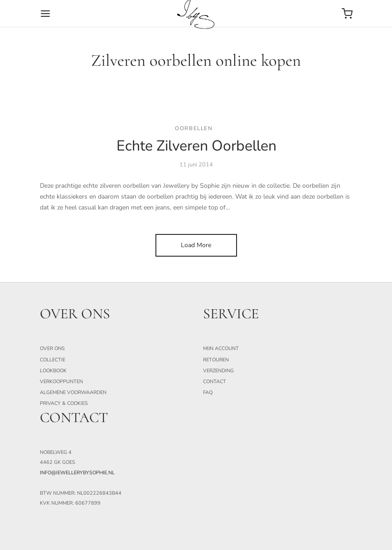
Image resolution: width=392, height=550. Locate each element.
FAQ (208, 392)
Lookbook (53, 371)
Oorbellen (194, 128)
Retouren (216, 360)
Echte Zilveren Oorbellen (196, 146)
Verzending (218, 371)
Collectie (53, 360)
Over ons (52, 348)
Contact (215, 382)
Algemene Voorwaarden (73, 392)
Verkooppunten (61, 382)
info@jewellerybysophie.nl (77, 473)
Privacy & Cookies (64, 403)
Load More (196, 245)
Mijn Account (221, 348)
